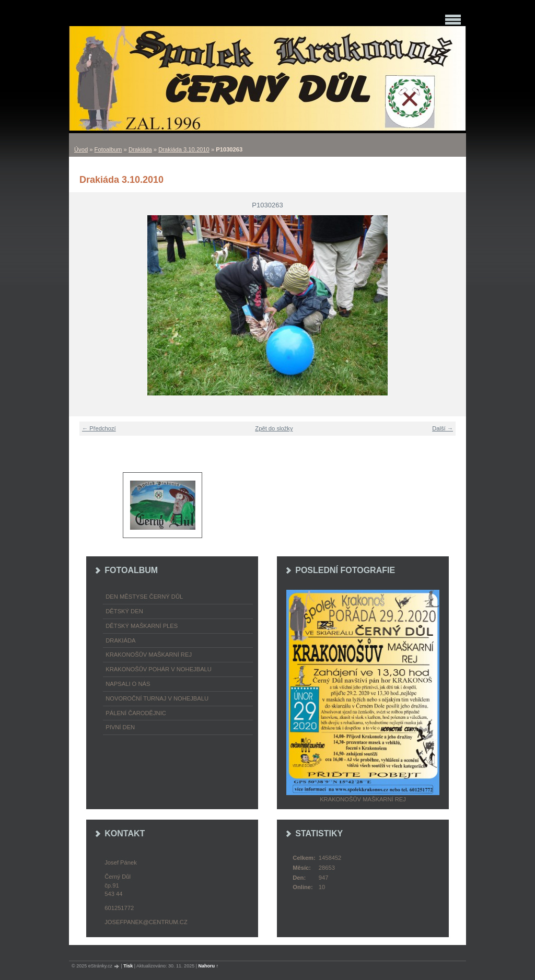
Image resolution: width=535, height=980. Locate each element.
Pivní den (120, 727)
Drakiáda (140, 149)
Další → (443, 428)
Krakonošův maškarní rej (149, 655)
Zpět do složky (274, 428)
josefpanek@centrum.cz (146, 922)
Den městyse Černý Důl (144, 597)
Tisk (128, 966)
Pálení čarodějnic (136, 713)
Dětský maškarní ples (142, 626)
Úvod (81, 149)
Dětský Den (124, 611)
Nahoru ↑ (209, 966)
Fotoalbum (108, 149)
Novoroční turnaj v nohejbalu (157, 698)
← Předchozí (99, 428)
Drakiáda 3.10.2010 (184, 149)
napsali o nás (128, 684)
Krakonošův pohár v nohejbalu (159, 669)
